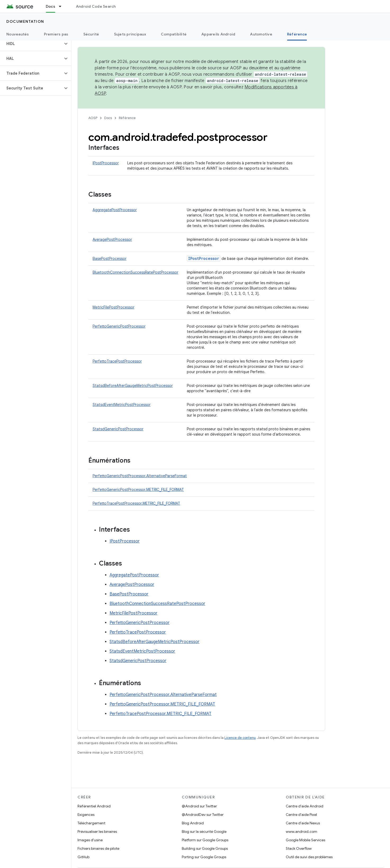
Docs (108, 118)
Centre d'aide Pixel (301, 815)
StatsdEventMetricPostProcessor (122, 405)
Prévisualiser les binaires (97, 831)
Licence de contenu (240, 738)
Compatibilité (174, 34)
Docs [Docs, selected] (51, 6)
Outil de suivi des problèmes (309, 857)
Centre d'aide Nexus (303, 823)
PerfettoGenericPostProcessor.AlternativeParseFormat (140, 476)
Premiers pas (56, 34)
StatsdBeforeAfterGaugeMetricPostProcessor (133, 386)
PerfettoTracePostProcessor (117, 361)
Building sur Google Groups (205, 848)
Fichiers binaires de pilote (98, 848)
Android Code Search (96, 6)
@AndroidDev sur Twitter (203, 815)
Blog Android (193, 823)
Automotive (261, 34)
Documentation (25, 21)
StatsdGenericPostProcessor (118, 429)
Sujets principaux (130, 34)
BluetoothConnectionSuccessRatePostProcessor (135, 272)
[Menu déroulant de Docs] (62, 6)
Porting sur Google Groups (204, 857)
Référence (127, 118)
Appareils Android (218, 34)
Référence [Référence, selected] (297, 34)
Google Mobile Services (305, 840)
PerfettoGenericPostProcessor (119, 326)
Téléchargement (91, 823)
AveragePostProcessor (112, 239)
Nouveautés (18, 34)
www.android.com (301, 831)
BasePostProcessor (110, 259)
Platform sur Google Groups (205, 840)
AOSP (93, 118)
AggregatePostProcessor (115, 210)
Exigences (86, 815)
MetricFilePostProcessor (114, 307)
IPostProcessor (106, 163)
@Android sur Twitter (199, 806)
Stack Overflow (299, 848)
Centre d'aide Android (305, 806)
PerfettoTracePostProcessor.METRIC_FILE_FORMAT (136, 503)
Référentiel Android (94, 806)
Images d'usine (90, 840)
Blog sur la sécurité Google (204, 831)
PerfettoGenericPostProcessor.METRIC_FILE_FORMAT (138, 490)
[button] (31, 44)
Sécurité (91, 34)
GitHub (83, 857)
